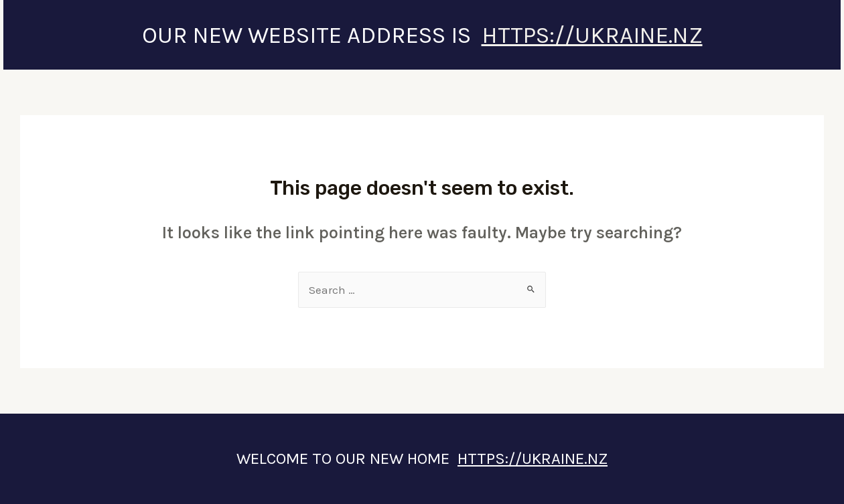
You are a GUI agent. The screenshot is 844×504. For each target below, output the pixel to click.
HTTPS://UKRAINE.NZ (592, 35)
